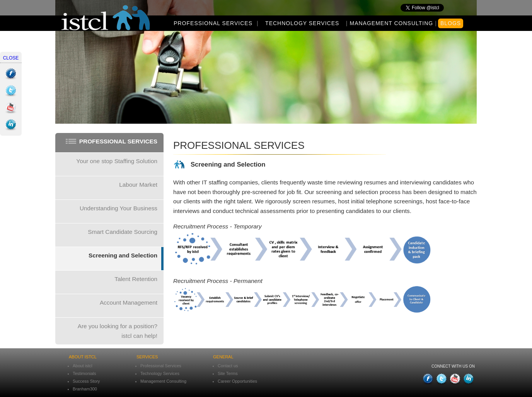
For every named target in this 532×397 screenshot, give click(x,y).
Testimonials (84, 373)
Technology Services (302, 23)
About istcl (83, 366)
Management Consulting (391, 23)
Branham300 (85, 389)
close (11, 58)
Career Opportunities (237, 381)
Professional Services (213, 23)
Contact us (228, 366)
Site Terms (228, 373)
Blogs (451, 23)
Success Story (86, 381)
